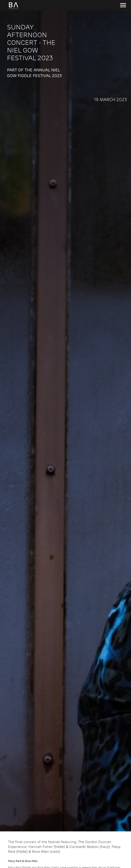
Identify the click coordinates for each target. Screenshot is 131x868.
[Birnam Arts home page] (13, 9)
